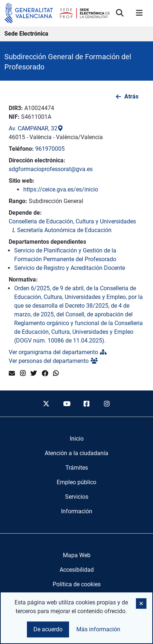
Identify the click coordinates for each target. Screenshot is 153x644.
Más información (98, 629)
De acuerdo (48, 629)
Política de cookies (77, 584)
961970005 (50, 149)
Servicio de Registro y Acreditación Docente (70, 268)
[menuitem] (77, 439)
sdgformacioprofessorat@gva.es (51, 169)
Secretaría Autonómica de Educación (64, 230)
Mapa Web (77, 555)
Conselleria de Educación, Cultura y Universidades (72, 221)
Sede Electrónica (26, 34)
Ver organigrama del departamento (58, 352)
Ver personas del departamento (53, 361)
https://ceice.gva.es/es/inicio (61, 189)
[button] (141, 604)
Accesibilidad (77, 570)
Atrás (131, 96)
